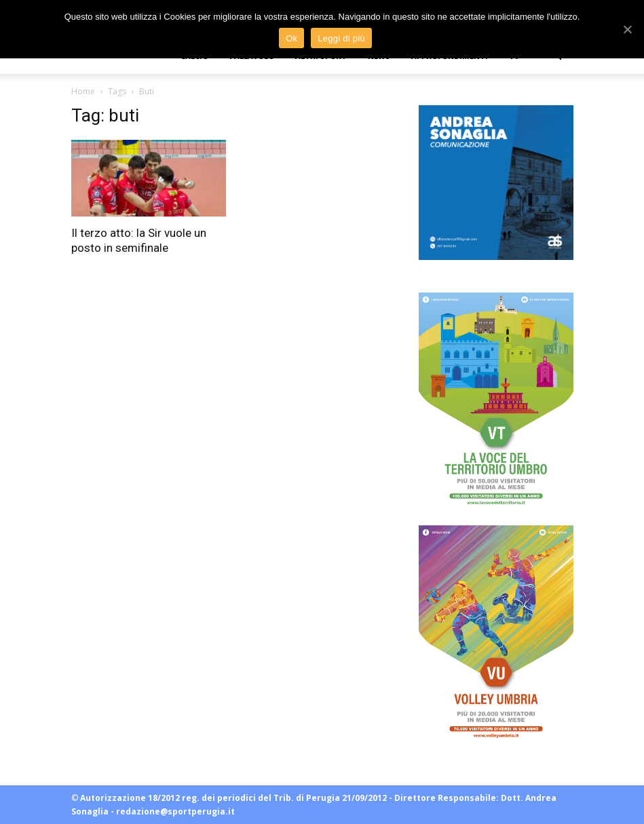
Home (83, 91)
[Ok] (627, 29)
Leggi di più (341, 38)
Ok (291, 38)
